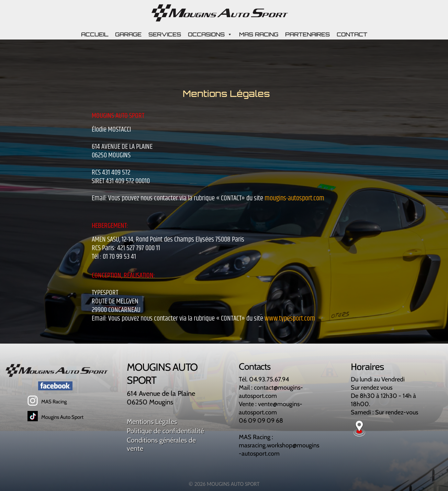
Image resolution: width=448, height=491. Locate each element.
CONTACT (352, 34)
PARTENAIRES (307, 34)
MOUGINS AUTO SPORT (233, 484)
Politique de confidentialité (165, 431)
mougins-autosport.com (294, 198)
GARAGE (128, 34)
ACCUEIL (95, 34)
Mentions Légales (152, 422)
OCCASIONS (210, 34)
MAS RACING (259, 34)
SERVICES (165, 34)
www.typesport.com (290, 319)
